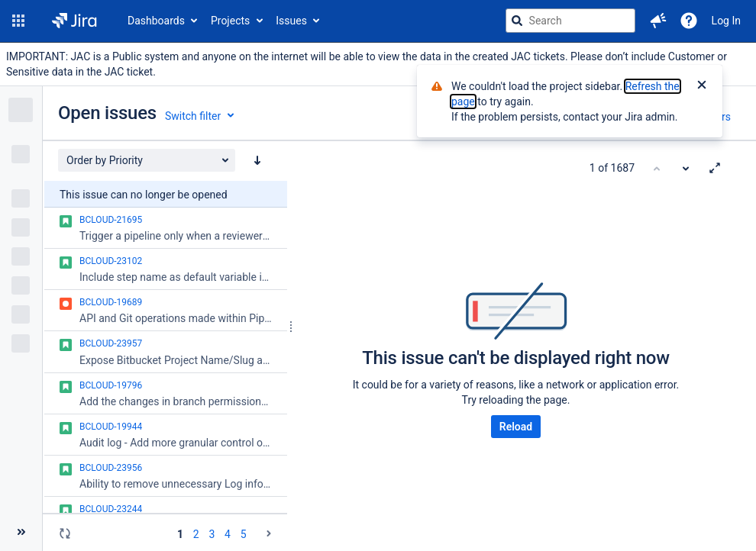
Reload (516, 427)
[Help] (689, 21)
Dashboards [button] (156, 21)
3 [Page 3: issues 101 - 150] (212, 534)
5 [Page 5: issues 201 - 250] (244, 534)
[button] (18, 21)
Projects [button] (230, 21)
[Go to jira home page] (74, 21)
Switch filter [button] (193, 116)
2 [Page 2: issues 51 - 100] (196, 534)
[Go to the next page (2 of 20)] (269, 533)
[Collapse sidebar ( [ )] (21, 532)
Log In (726, 21)
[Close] (702, 86)
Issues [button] (291, 21)
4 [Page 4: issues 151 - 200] (228, 534)
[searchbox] (570, 21)
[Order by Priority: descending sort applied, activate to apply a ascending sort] (257, 160)
